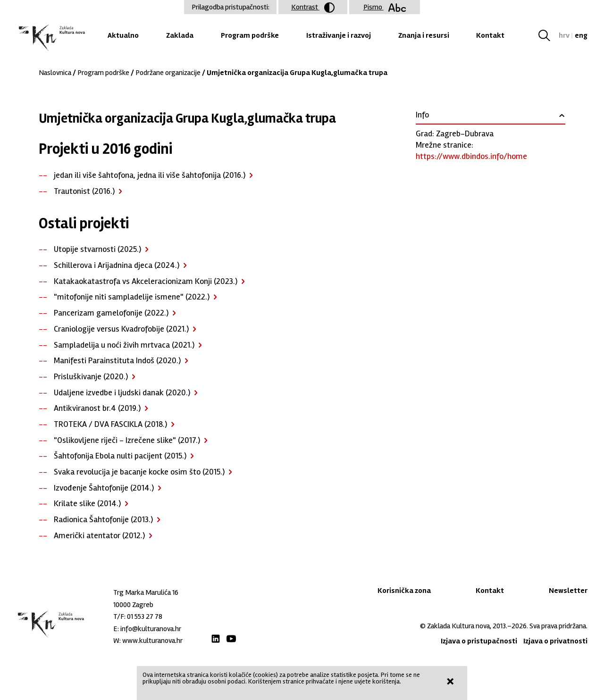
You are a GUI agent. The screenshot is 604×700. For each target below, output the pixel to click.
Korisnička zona (404, 591)
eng (581, 35)
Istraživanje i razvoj (339, 35)
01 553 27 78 (145, 617)
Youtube (231, 639)
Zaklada (180, 35)
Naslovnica (55, 73)
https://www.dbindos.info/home (471, 156)
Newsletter (568, 591)
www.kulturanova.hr (152, 641)
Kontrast (313, 8)
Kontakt (490, 35)
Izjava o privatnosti (555, 641)
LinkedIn (216, 639)
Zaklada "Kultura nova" (51, 38)
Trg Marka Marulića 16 (146, 592)
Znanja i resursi (424, 35)
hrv (564, 35)
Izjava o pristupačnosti (479, 641)
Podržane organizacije (168, 73)
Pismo (385, 7)
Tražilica (548, 35)
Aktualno (123, 35)
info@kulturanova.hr (151, 629)
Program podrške (250, 35)
